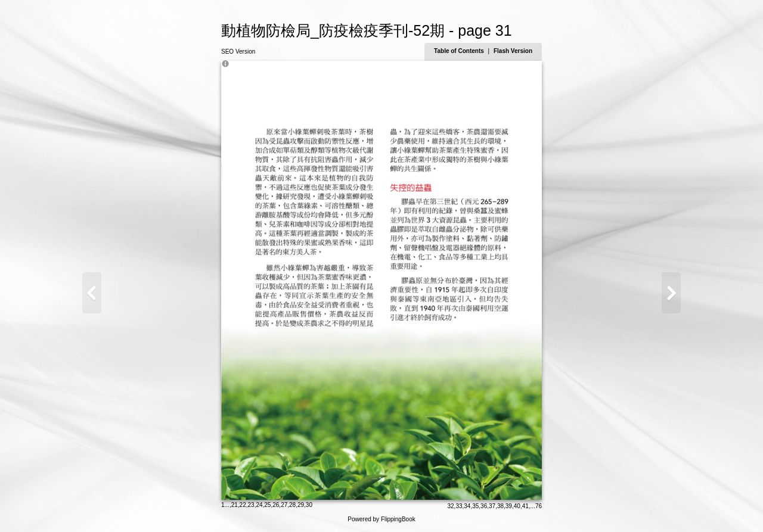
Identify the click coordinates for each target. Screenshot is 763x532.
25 (267, 505)
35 (475, 506)
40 (517, 506)
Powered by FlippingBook (381, 519)
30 (309, 505)
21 (235, 505)
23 (251, 505)
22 (243, 505)
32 (450, 506)
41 (525, 506)
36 (484, 506)
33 (459, 506)
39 (509, 506)
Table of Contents (460, 51)
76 (539, 506)
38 (500, 506)
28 (292, 505)
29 (301, 505)
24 (259, 505)
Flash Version (513, 51)
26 (276, 505)
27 (284, 505)
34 (467, 506)
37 (492, 506)
